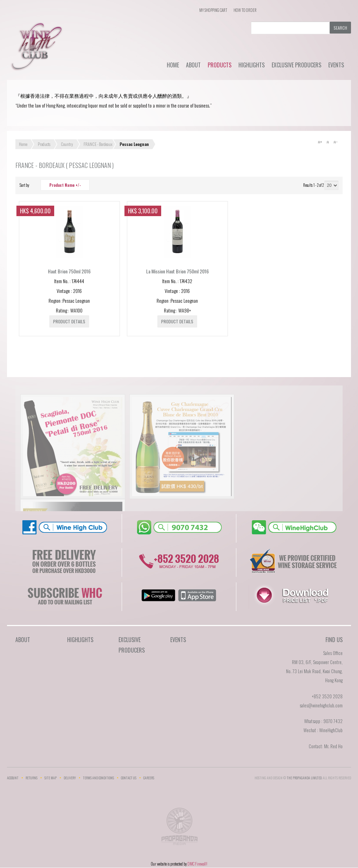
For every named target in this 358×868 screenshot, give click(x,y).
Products (220, 65)
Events (336, 65)
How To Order (245, 10)
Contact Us (129, 778)
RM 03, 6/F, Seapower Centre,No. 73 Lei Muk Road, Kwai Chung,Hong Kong (314, 671)
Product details (69, 321)
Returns (31, 778)
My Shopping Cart (213, 10)
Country (67, 144)
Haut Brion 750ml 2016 (69, 271)
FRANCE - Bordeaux (98, 144)
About (193, 65)
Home (173, 65)
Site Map (51, 778)
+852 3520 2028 (327, 696)
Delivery (70, 778)
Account (13, 778)
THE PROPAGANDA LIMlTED (304, 778)
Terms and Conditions (98, 778)
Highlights (252, 65)
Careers (149, 778)
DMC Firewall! (197, 864)
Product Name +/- (65, 185)
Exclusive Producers (296, 65)
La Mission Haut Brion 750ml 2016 (177, 271)
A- (335, 142)
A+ (320, 142)
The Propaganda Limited (179, 829)
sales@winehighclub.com (321, 705)
